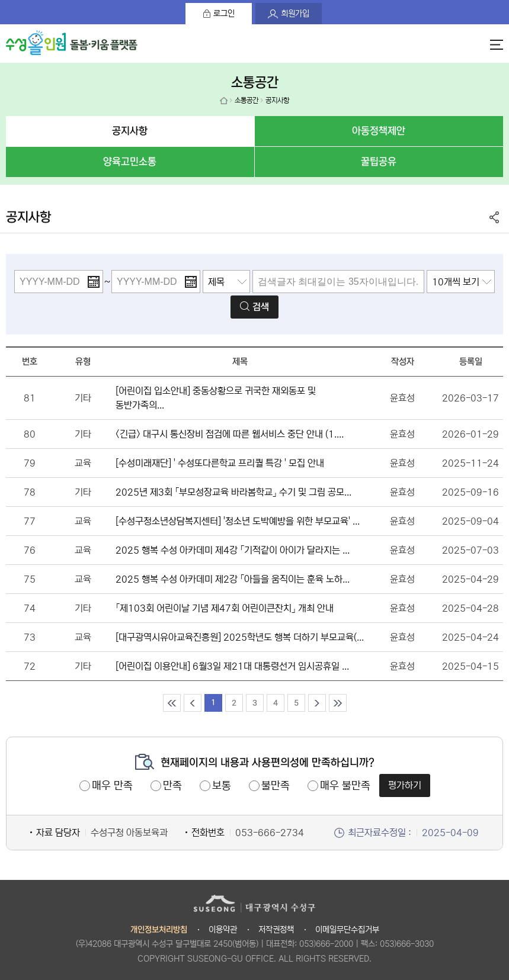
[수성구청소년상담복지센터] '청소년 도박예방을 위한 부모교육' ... (238, 521)
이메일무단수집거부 (347, 930)
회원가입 (295, 14)
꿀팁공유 (379, 162)
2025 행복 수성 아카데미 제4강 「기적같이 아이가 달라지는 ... (233, 550)
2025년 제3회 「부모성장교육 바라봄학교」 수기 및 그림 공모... (233, 492)
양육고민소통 (130, 162)
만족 (172, 786)
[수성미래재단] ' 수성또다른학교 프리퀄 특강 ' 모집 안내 (220, 463)
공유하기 (494, 217)
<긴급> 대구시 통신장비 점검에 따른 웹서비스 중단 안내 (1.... (230, 434)
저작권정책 (276, 930)
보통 (222, 786)
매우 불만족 (345, 786)
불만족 (276, 786)
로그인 (224, 14)
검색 (261, 307)
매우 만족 (112, 786)
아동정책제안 (379, 131)
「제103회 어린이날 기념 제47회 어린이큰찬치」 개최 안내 (225, 608)
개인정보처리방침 (159, 930)
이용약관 (223, 930)
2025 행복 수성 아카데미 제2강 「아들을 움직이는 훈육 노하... (233, 579)
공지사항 (130, 131)
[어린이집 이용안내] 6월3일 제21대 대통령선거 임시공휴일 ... (232, 666)
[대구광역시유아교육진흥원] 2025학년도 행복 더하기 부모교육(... (240, 637)
